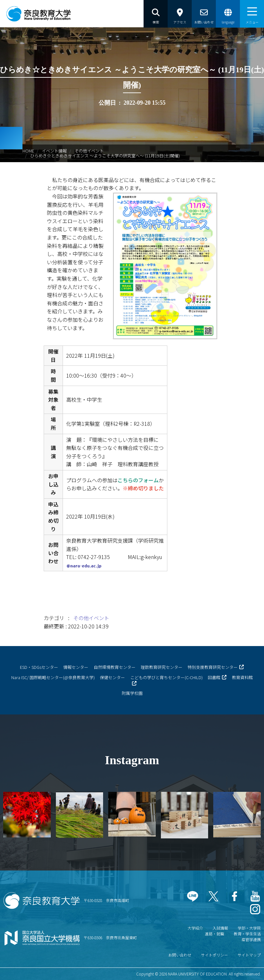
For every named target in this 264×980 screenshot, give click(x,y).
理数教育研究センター (162, 667)
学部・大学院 (249, 928)
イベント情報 (54, 151)
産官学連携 (251, 939)
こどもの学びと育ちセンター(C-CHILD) (167, 677)
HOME (28, 151)
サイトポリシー (215, 955)
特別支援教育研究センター (213, 667)
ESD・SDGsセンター (39, 667)
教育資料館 (242, 677)
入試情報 (220, 928)
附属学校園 (132, 693)
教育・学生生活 (247, 934)
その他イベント (89, 151)
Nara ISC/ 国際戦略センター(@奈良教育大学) (53, 677)
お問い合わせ (180, 955)
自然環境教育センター (115, 667)
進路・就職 (215, 934)
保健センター (112, 677)
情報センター (76, 667)
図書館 (214, 677)
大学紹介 (195, 928)
